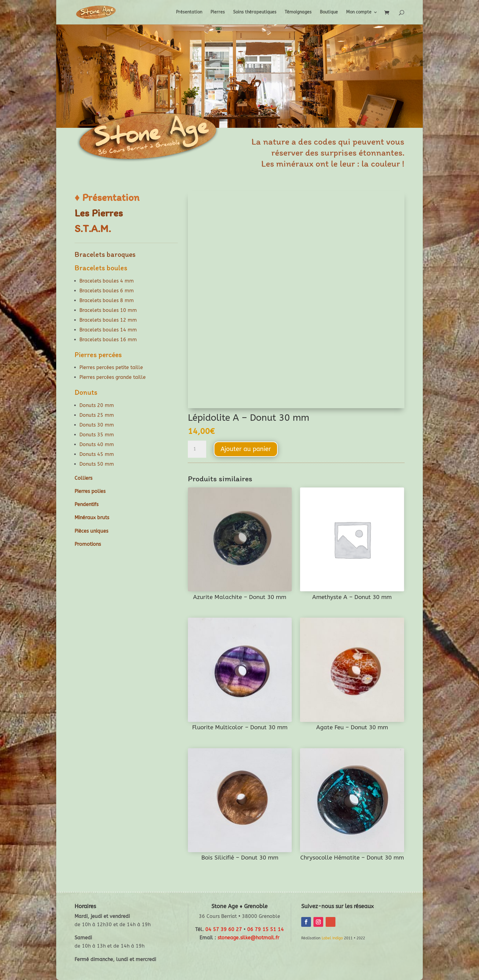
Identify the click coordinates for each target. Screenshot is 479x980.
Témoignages (298, 12)
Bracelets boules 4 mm (107, 281)
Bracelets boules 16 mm (108, 340)
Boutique (329, 12)
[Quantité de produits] (197, 449)
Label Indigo (332, 938)
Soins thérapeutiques (255, 12)
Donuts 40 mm (97, 444)
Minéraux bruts (92, 518)
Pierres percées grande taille (113, 377)
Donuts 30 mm (97, 425)
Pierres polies (90, 491)
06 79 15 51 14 (265, 929)
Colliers (83, 478)
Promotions (88, 544)
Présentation (189, 12)
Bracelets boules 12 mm (108, 320)
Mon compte (359, 12)
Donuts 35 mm (97, 435)
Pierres (218, 12)
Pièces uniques (91, 531)
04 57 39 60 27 (224, 929)
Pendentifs (86, 504)
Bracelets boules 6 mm (107, 291)
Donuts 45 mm (97, 454)
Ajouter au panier (246, 449)
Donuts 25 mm (97, 415)
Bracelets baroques (105, 254)
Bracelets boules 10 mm (108, 310)
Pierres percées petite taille (111, 367)
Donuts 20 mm (97, 405)
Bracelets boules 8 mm (107, 300)
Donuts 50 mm (97, 464)
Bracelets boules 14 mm (108, 330)
